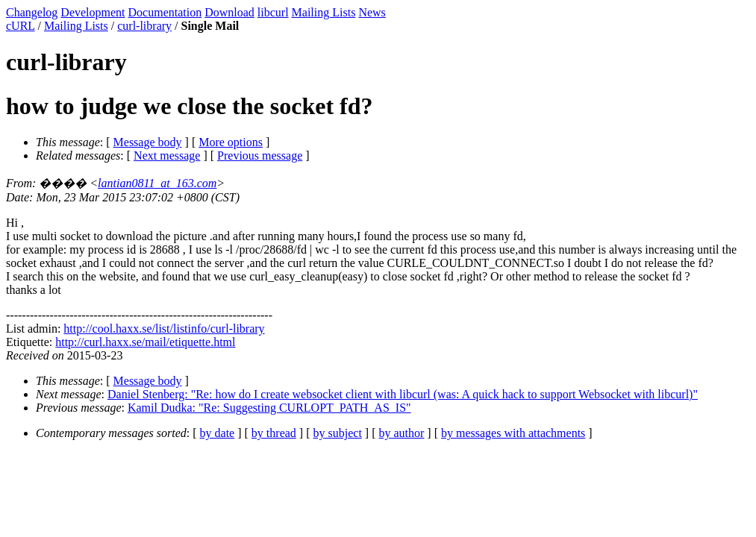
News (372, 12)
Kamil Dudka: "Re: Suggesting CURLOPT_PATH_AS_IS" (269, 408)
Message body (148, 142)
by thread (274, 433)
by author (401, 433)
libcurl (273, 12)
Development (93, 12)
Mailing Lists (324, 12)
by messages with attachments (513, 433)
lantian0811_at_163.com (157, 183)
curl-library (144, 26)
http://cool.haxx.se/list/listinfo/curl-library (164, 329)
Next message (167, 156)
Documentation (165, 12)
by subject (338, 433)
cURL (21, 26)
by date (218, 433)
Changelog (32, 12)
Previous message (260, 156)
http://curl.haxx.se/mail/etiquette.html (145, 342)
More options (231, 142)
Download (229, 12)
